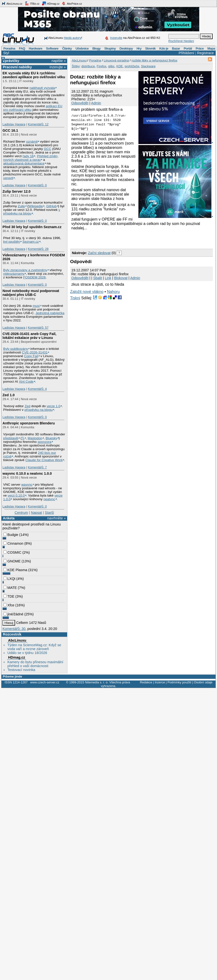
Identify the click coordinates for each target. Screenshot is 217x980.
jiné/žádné (13, 614)
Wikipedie (36, 206)
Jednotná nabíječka (50, 313)
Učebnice (82, 48)
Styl (6, 53)
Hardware (35, 48)
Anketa (9, 518)
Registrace (205, 53)
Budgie (11, 535)
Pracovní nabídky (17, 67)
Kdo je (164, 48)
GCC (47, 149)
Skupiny (110, 48)
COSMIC (12, 552)
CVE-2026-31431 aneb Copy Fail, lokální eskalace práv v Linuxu (29, 336)
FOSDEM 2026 (34, 277)
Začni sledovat (99, 253)
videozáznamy (14, 274)
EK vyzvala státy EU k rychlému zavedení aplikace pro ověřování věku (34, 75)
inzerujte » (58, 67)
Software (52, 48)
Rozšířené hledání (181, 41)
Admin (96, 103)
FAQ (22, 48)
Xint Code (26, 382)
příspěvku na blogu (38, 410)
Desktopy (126, 48)
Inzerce (160, 682)
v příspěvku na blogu (32, 212)
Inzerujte (116, 38)
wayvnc (27, 485)
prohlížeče (132, 66)
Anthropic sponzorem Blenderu (29, 423)
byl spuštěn (12, 242)
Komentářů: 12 (38, 124)
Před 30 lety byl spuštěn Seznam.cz (32, 227)
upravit (8, 178)
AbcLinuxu (17, 640)
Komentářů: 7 (37, 467)
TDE (9, 596)
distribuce (88, 66)
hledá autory (72, 38)
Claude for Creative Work (44, 460)
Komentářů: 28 (38, 249)
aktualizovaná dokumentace (24, 163)
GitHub (51, 206)
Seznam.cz (31, 242)
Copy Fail (31, 356)
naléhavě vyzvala (42, 88)
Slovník (150, 48)
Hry (139, 48)
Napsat (36, 513)
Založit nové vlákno (87, 292)
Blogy (97, 48)
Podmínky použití (179, 682)
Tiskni (75, 298)
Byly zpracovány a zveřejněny (25, 270)
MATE (10, 588)
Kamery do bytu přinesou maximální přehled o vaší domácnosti (35, 664)
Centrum (21, 513)
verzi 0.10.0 (16, 495)
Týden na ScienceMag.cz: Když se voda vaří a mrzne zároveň (34, 647)
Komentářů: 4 (37, 389)
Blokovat (121, 278)
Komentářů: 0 (37, 185)
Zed (27, 406)
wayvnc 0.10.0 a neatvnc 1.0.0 (27, 473)
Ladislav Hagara (14, 124)
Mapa (211, 48)
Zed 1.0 (9, 395)
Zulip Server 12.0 (16, 191)
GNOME (12, 561)
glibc (111, 66)
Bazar (176, 48)
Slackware (148, 66)
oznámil (32, 142)
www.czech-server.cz (45, 682)
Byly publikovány (16, 349)
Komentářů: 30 (14, 629)
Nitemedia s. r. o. (97, 682)
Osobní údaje (203, 682)
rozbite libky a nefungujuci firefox (154, 60)
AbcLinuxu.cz (12, 3)
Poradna (9, 48)
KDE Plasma (15, 570)
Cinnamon (13, 543)
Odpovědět (80, 103)
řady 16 (28, 156)
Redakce (146, 682)
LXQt (9, 579)
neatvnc (49, 499)
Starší (49, 513)
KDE (120, 66)
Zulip (21, 206)
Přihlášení (186, 53)
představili (11, 438)
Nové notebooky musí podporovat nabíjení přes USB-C (31, 293)
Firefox (101, 66)
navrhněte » (56, 518)
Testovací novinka (21, 670)
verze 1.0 (54, 406)
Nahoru (113, 292)
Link (108, 278)
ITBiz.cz (32, 3)
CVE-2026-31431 (35, 352)
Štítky (76, 66)
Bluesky (51, 438)
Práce (200, 48)
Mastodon (35, 438)
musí (36, 306)
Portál (188, 48)
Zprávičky (11, 61)
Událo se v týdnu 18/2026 (27, 653)
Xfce (9, 605)
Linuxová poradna (116, 60)
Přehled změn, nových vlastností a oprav (31, 158)
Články (67, 48)
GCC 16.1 (10, 130)
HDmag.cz (51, 3)
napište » (59, 61)
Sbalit (98, 278)
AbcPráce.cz (72, 3)
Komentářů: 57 (38, 328)
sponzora (44, 442)
